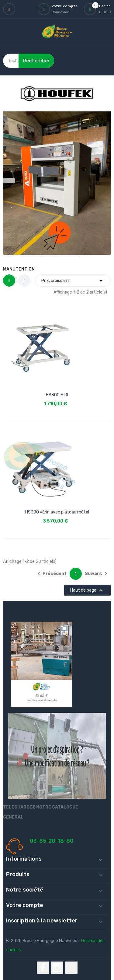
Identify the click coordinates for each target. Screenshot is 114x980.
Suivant (97, 574)
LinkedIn (71, 968)
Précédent (51, 574)
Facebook (43, 968)
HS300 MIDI (57, 395)
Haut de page (87, 590)
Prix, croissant (73, 281)
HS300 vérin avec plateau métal (57, 512)
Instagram (57, 968)
